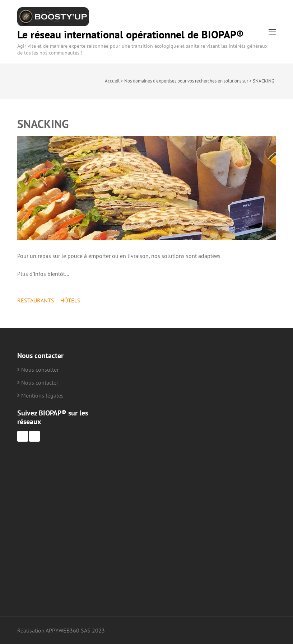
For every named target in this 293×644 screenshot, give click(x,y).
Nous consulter (40, 370)
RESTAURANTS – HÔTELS (49, 300)
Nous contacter (40, 382)
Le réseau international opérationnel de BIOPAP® (131, 34)
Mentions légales (42, 395)
